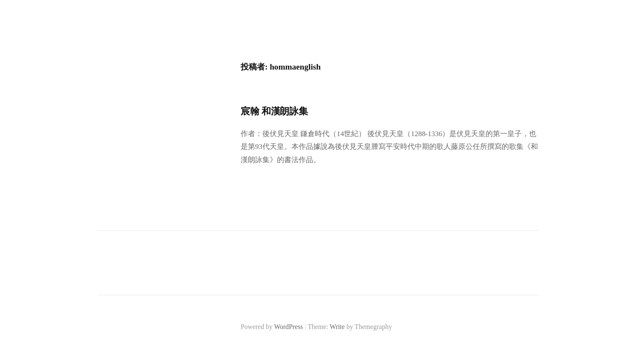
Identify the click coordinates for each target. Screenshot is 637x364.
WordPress (288, 327)
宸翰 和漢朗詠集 (274, 111)
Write (337, 327)
